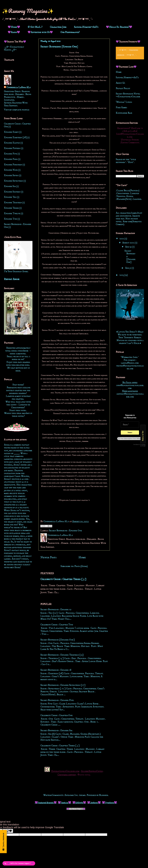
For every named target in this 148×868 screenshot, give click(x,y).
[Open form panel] (3, 842)
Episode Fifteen (12, 148)
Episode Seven (11, 175)
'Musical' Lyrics (124, 102)
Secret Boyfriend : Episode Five (57, 700)
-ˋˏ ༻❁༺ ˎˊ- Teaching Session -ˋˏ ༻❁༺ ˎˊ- (128, 53)
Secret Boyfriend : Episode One (65, 531)
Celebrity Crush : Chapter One (57, 715)
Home (82, 557)
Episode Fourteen (13, 165)
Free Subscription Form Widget (130, 439)
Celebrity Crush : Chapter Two (57, 625)
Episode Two (11, 219)
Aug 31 (128, 268)
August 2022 (128, 243)
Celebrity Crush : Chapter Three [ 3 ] (63, 579)
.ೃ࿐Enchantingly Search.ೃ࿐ (14, 48)
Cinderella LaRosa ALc (19, 87)
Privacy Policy (123, 88)
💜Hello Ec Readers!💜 (119, 27)
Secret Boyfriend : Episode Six (56, 731)
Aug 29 (129, 247)
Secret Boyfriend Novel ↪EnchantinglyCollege (128, 95)
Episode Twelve (12, 213)
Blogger (104, 795)
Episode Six (10, 186)
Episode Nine (11, 170)
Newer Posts (48, 557)
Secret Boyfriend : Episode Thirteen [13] (62, 655)
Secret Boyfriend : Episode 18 (56, 670)
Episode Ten (10, 197)
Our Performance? (70, 32)
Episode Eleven (12, 143)
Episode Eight (11, 132)
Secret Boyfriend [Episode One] (59, 47)
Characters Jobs (58, 27)
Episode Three (11, 208)
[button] (19, 863)
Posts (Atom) (81, 566)
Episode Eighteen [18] (15, 137)
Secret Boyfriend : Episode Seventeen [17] (63, 685)
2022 (122, 239)
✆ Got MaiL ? (35, 27)
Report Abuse (12, 279)
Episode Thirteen (13, 203)
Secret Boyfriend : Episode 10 (56, 610)
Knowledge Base (124, 113)
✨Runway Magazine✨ (28, 11)
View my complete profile (17, 110)
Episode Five (11, 154)
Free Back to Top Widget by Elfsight (140, 445)
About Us (120, 83)
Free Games (121, 108)
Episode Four (11, 159)
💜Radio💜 (14, 32)
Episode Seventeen (13, 181)
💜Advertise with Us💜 (40, 32)
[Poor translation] (9, 831)
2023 (122, 275)
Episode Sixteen (12, 192)
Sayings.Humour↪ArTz (86, 27)
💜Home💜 (14, 27)
